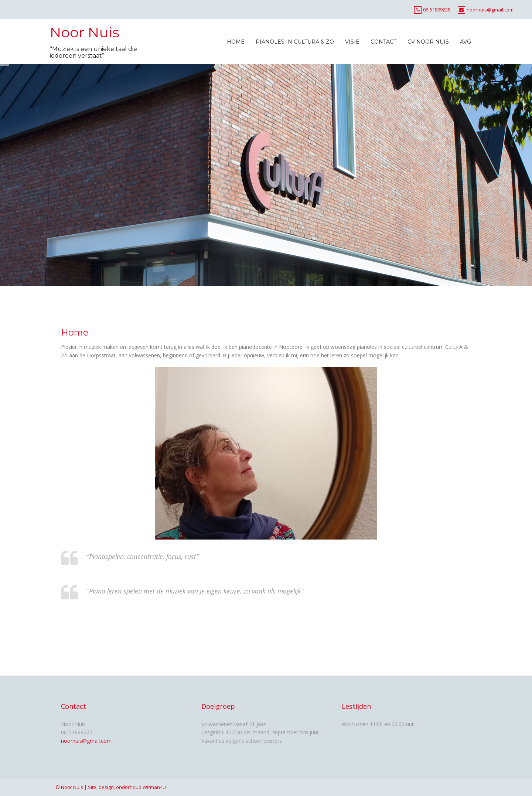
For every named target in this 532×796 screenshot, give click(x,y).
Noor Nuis (85, 32)
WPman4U (154, 787)
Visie (352, 42)
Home (236, 42)
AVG (465, 42)
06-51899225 (437, 10)
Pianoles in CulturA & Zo (295, 42)
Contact (383, 42)
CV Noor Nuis (428, 42)
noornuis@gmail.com (490, 10)
